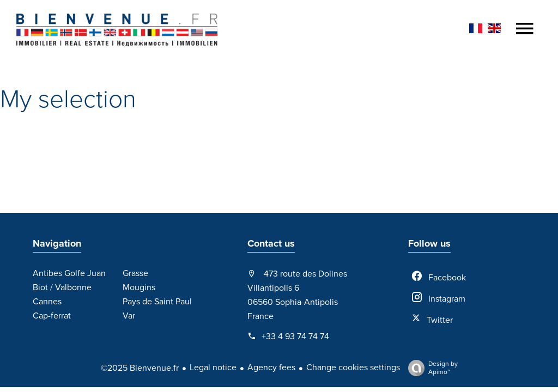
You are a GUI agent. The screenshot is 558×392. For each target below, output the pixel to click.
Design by (430, 368)
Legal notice (213, 367)
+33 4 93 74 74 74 (295, 336)
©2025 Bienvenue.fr (140, 368)
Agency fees (271, 367)
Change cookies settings (353, 367)
